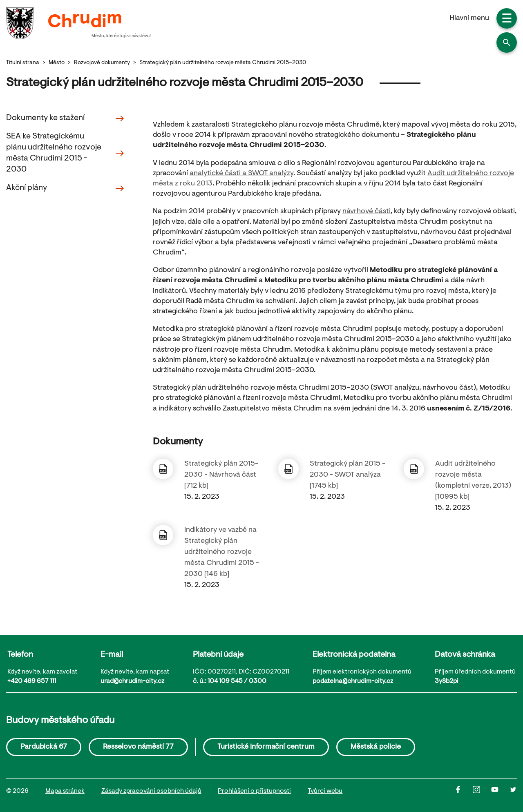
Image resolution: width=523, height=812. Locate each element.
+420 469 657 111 (32, 681)
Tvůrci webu (325, 791)
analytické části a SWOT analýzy (241, 174)
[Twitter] (513, 792)
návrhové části (367, 212)
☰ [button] (507, 20)
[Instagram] (482, 792)
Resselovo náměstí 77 (138, 747)
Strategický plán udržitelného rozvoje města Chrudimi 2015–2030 (223, 63)
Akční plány (65, 188)
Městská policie (376, 747)
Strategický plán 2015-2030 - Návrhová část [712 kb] (221, 475)
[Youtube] (500, 792)
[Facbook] (464, 792)
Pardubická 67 (44, 747)
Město (57, 63)
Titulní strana (23, 63)
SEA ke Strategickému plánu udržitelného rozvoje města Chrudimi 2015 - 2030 (65, 153)
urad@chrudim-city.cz (132, 681)
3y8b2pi (447, 681)
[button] (507, 42)
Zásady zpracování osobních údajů (151, 791)
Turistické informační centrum (266, 747)
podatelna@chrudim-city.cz (353, 681)
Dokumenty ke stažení (65, 118)
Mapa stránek (65, 791)
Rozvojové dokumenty (102, 63)
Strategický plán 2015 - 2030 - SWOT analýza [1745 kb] (348, 475)
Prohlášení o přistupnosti (254, 791)
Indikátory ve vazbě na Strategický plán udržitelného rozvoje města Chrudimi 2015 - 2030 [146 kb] (222, 552)
